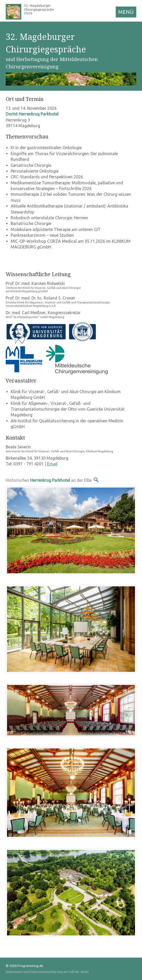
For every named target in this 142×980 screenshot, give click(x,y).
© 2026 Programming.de (24, 966)
